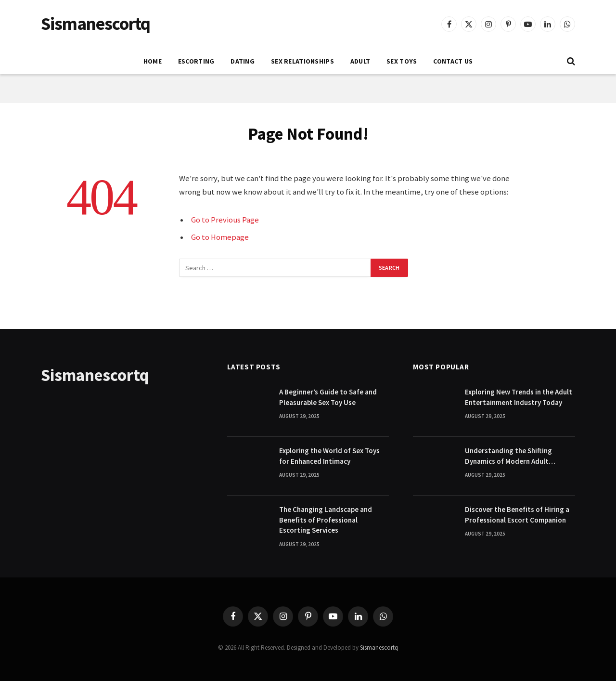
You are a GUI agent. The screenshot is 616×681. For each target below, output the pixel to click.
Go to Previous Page (225, 220)
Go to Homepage (220, 237)
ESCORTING (196, 61)
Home (153, 61)
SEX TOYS (402, 61)
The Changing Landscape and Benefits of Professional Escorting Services (326, 520)
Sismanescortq (379, 648)
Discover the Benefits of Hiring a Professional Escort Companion (517, 514)
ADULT (360, 61)
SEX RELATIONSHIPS (302, 61)
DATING (243, 61)
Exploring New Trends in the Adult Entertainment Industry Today (519, 397)
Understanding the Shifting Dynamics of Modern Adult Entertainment (508, 456)
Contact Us (453, 61)
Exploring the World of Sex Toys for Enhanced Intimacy (329, 456)
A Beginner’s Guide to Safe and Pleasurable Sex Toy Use (328, 397)
